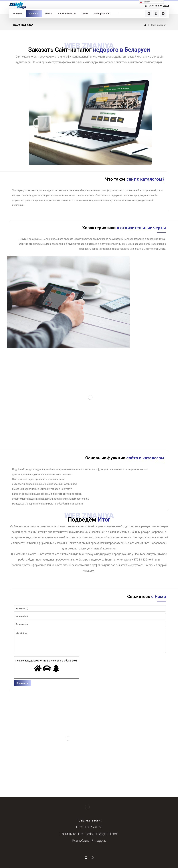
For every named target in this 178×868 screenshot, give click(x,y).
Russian (145, 2)
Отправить (22, 683)
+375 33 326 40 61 (89, 827)
